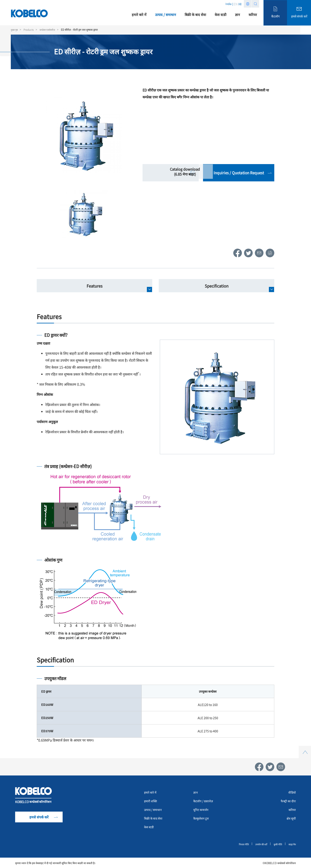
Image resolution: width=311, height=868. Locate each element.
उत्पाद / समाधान (155, 810)
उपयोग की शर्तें (258, 844)
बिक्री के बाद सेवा (155, 819)
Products (30, 30)
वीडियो (292, 793)
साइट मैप (292, 844)
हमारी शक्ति (152, 802)
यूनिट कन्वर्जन (202, 810)
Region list (248, 4)
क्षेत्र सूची (291, 819)
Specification (217, 286)
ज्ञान (196, 793)
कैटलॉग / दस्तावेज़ (205, 802)
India (228, 4)
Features (94, 286)
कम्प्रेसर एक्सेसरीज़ (51, 30)
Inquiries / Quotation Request (239, 173)
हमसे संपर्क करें (39, 818)
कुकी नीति (276, 844)
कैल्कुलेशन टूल (202, 819)
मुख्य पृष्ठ (15, 30)
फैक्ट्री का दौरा (287, 802)
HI (240, 4)
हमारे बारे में (151, 793)
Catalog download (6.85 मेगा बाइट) (171, 173)
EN (236, 4)
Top (305, 748)
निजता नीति (239, 844)
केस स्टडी (150, 828)
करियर (292, 810)
